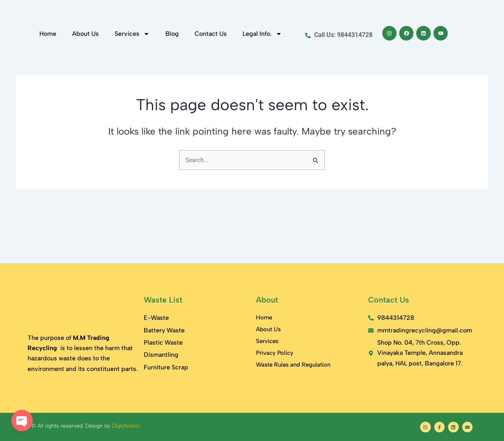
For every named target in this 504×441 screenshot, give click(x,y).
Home (48, 82)
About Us (85, 82)
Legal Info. (262, 82)
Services (132, 82)
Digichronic (126, 426)
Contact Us (211, 82)
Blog (172, 82)
